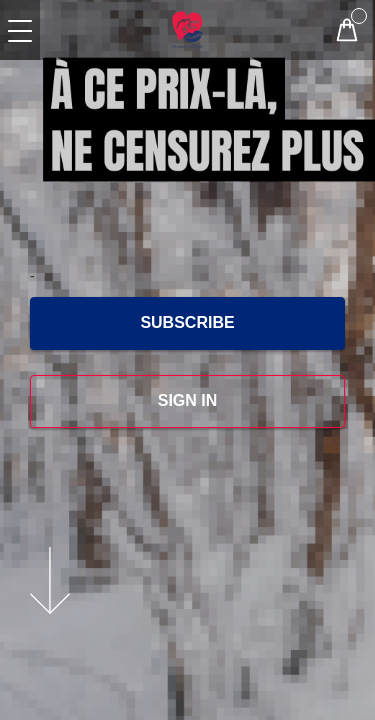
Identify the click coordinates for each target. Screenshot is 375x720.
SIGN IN (188, 400)
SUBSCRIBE (187, 322)
